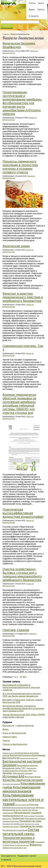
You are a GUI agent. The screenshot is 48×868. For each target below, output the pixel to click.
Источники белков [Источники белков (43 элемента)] (33, 777)
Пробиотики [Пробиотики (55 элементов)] (18, 818)
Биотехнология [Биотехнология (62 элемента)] (11, 758)
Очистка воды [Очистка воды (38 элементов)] (29, 816)
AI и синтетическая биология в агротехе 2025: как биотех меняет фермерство (22, 695)
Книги (41, 3)
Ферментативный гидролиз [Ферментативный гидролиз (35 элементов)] (19, 845)
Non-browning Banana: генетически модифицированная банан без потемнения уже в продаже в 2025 (23, 708)
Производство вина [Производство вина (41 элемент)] (11, 821)
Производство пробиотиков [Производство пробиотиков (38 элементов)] (13, 824)
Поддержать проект (27, 856)
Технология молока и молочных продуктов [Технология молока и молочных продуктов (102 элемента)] (19, 840)
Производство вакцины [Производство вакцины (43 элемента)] (35, 819)
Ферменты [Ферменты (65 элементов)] (36, 845)
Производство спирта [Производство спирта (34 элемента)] (32, 824)
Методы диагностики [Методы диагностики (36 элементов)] (23, 810)
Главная (6, 34)
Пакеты (41, 10)
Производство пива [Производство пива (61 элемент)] (30, 821)
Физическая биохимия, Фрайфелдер (19, 45)
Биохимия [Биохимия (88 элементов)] (10, 765)
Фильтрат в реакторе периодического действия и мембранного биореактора (23, 297)
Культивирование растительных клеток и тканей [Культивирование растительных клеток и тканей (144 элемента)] (23, 800)
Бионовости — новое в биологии (18, 726)
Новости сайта (10, 737)
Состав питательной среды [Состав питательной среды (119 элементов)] (21, 832)
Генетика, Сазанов (16, 630)
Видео (32, 10)
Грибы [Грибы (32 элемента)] (35, 771)
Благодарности (9, 856)
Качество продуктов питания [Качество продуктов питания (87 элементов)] (23, 780)
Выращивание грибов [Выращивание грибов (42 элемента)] (12, 768)
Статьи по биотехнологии (15, 744)
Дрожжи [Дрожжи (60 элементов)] (7, 773)
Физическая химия (16, 246)
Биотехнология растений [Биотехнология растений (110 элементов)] (22, 761)
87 (21, 677)
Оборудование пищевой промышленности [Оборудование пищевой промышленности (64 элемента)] (22, 814)
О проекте (34, 16)
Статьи (32, 3)
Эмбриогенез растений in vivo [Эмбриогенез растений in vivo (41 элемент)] (15, 848)
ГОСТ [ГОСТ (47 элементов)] (24, 768)
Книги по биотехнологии (14, 733)
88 (24, 677)
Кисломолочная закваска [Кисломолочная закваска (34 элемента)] (11, 784)
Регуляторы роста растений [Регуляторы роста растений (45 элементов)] (15, 830)
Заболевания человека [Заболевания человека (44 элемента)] (23, 773)
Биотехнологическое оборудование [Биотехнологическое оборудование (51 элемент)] (28, 755)
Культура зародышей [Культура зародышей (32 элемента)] (22, 805)
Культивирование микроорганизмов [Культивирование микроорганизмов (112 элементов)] (22, 789)
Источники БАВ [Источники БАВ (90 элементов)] (13, 776)
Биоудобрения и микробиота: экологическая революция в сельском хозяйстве (21, 687)
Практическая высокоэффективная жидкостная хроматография (23, 513)
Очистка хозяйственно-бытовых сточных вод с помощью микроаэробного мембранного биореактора (22, 575)
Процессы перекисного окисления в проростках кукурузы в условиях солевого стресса (20, 167)
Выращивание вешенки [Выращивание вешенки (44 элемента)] (27, 766)
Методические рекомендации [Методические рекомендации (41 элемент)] (23, 808)
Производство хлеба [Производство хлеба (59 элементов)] (31, 826)
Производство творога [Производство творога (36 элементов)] (11, 827)
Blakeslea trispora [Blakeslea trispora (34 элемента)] (8, 753)
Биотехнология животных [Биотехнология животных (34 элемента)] (29, 758)
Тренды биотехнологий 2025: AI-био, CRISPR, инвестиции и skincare (24, 716)
